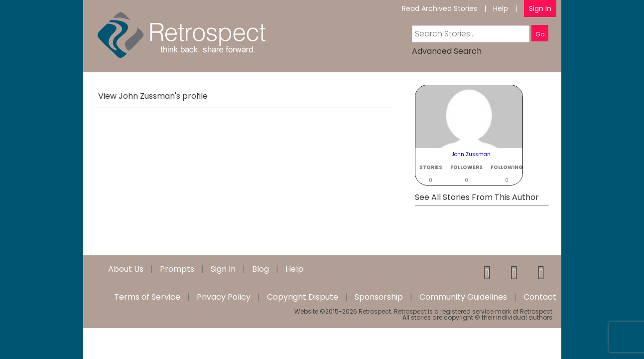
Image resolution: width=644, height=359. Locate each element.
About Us (126, 269)
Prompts (177, 269)
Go (540, 34)
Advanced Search (447, 51)
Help (501, 8)
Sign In (540, 8)
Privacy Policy (224, 297)
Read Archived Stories (440, 8)
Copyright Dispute (303, 297)
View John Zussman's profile (153, 96)
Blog (260, 269)
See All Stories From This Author (477, 197)
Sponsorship (379, 297)
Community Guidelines (463, 297)
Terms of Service (147, 297)
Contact (540, 297)
